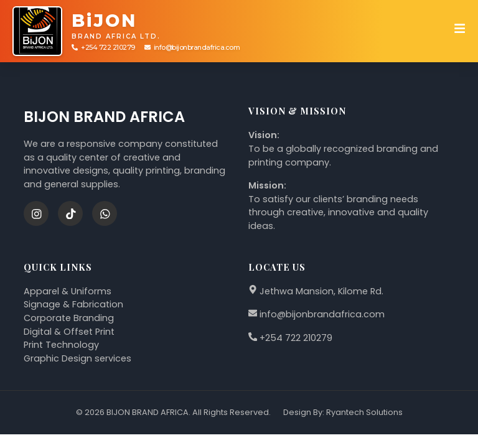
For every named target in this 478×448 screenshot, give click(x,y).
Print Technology (61, 345)
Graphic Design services (77, 358)
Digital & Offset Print (69, 332)
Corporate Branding (69, 318)
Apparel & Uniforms (68, 291)
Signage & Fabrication (73, 304)
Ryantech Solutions (364, 412)
